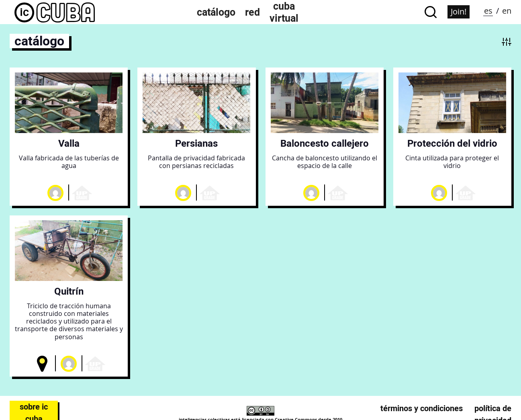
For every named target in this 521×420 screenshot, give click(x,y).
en (507, 11)
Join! (459, 11)
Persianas (196, 143)
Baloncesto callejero (325, 143)
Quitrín (69, 291)
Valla (69, 143)
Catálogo (216, 12)
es (488, 11)
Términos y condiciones (422, 408)
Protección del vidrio (452, 143)
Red (252, 12)
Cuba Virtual (284, 12)
